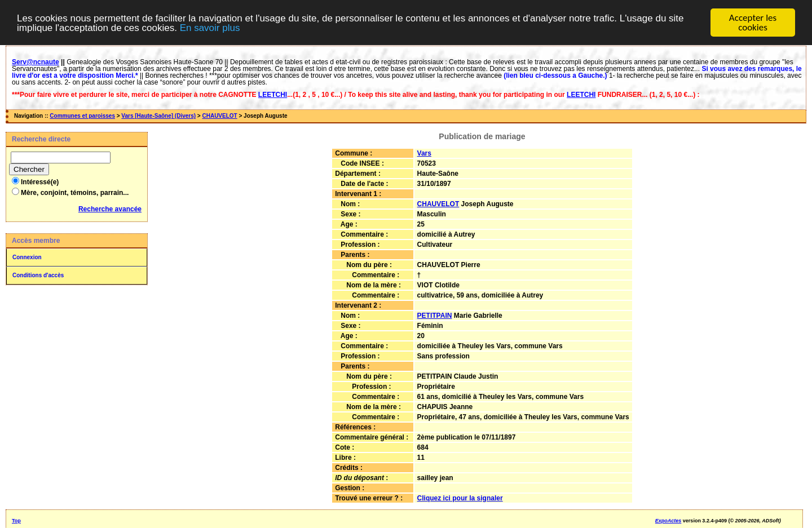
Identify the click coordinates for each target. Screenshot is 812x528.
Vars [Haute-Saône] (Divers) (158, 116)
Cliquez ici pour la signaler (460, 498)
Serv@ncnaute (36, 62)
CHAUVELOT (219, 116)
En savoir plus (210, 27)
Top (16, 521)
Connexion (27, 257)
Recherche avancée (110, 209)
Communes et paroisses (82, 116)
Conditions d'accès (38, 275)
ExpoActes (668, 521)
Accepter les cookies (753, 23)
